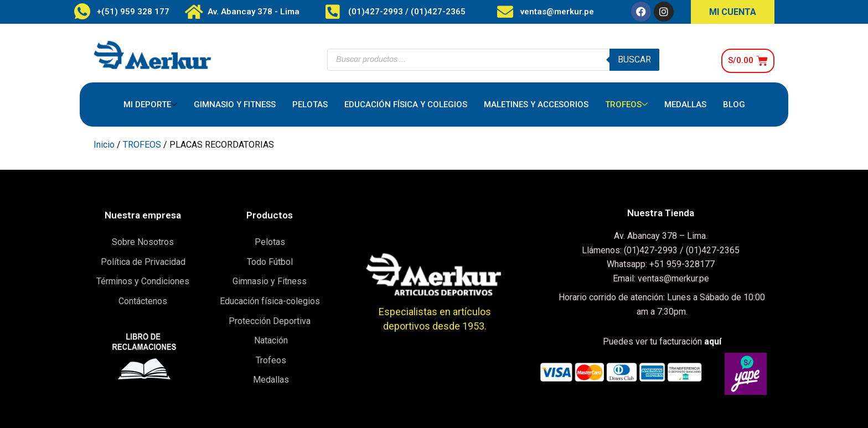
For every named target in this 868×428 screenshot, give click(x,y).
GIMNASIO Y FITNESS (235, 105)
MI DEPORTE (150, 105)
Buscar (634, 59)
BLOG (734, 105)
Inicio (104, 145)
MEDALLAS (685, 105)
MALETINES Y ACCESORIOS (536, 105)
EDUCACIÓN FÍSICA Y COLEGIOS (406, 105)
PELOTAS (310, 105)
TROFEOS (626, 105)
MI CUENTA (733, 12)
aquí (713, 341)
